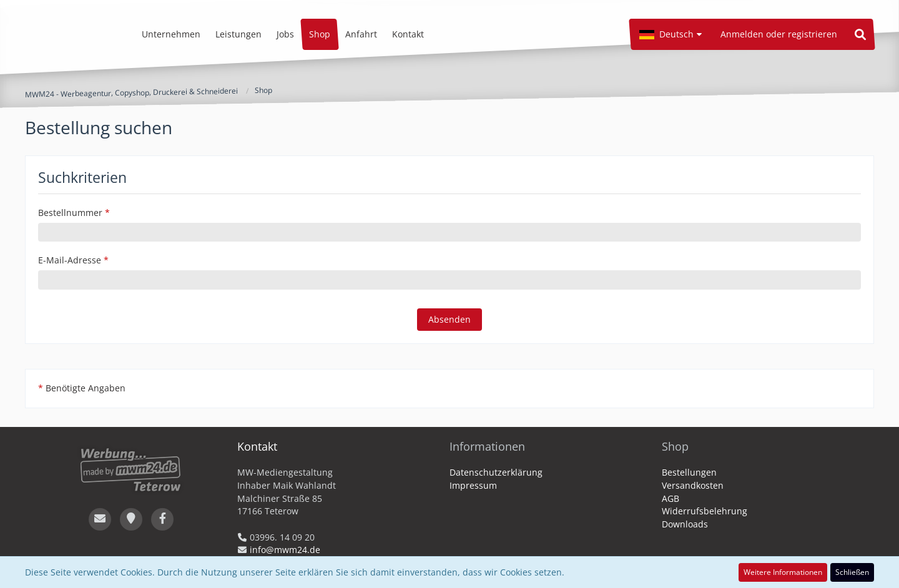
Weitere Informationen (783, 572)
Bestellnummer (70, 213)
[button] (671, 34)
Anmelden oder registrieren (779, 34)
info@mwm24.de (285, 550)
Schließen (852, 572)
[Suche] (860, 34)
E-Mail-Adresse (70, 260)
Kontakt (257, 446)
